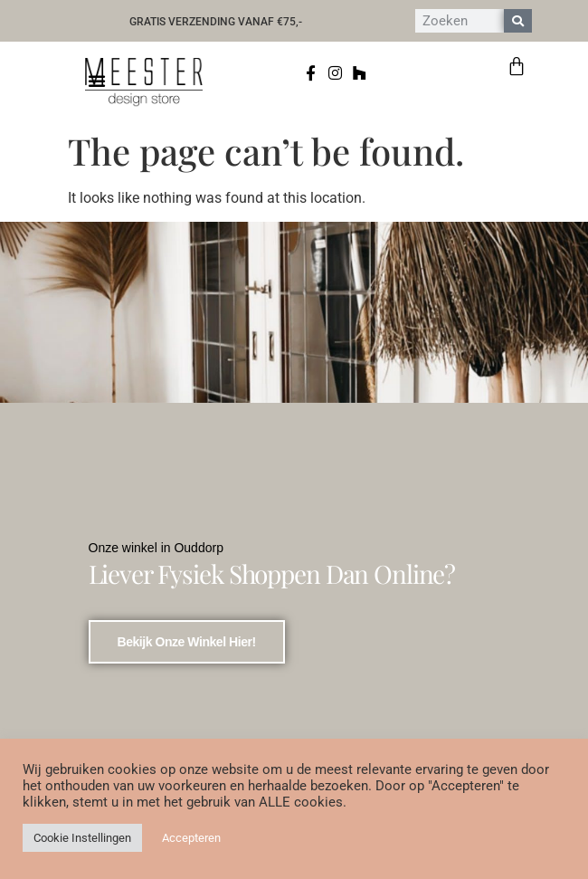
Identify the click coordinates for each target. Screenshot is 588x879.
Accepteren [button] (191, 838)
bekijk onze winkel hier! (187, 642)
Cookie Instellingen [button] (82, 838)
